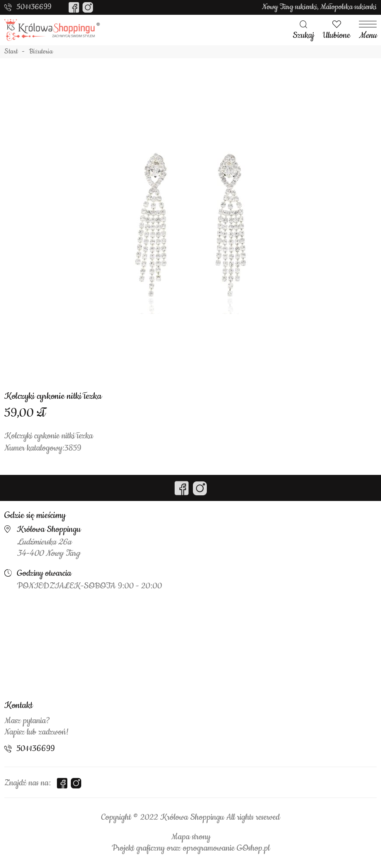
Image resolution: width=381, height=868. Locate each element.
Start (11, 52)
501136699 (34, 7)
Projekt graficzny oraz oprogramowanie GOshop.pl (191, 848)
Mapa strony (191, 837)
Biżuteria (41, 52)
